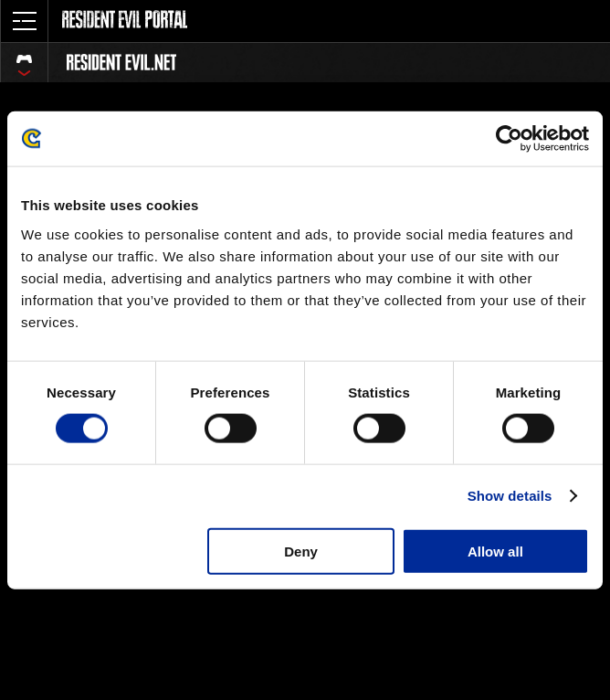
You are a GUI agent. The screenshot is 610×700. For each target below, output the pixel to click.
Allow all (495, 551)
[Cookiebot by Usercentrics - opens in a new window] (509, 139)
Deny (301, 551)
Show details (510, 496)
